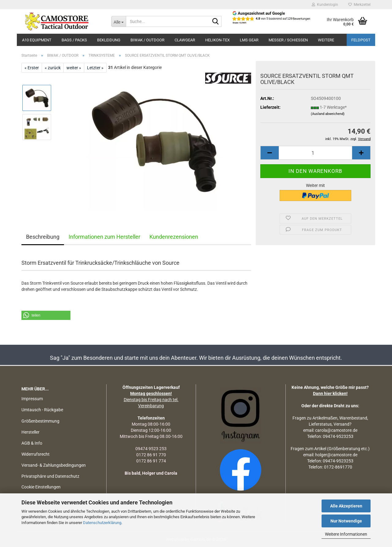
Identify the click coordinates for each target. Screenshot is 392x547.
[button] (269, 153)
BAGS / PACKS (74, 40)
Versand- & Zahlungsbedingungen (54, 465)
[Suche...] (119, 21)
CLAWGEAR (185, 40)
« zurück (53, 68)
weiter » (74, 68)
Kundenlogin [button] (325, 5)
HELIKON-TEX (217, 40)
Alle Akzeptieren (346, 506)
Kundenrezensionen (174, 237)
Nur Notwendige (346, 521)
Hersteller (30, 432)
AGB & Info (32, 443)
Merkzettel (359, 5)
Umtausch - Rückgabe (42, 410)
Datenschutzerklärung (102, 523)
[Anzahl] (315, 153)
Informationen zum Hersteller (104, 237)
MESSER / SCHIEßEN (288, 40)
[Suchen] (216, 22)
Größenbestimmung (40, 421)
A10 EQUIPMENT (37, 40)
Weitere (326, 40)
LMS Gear (249, 40)
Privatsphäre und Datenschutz (50, 476)
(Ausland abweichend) (328, 114)
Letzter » (95, 68)
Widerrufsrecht (36, 454)
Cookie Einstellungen (41, 487)
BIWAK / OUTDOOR (147, 40)
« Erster (32, 68)
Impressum (32, 399)
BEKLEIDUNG (109, 40)
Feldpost (361, 40)
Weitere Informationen (346, 534)
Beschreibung (43, 237)
